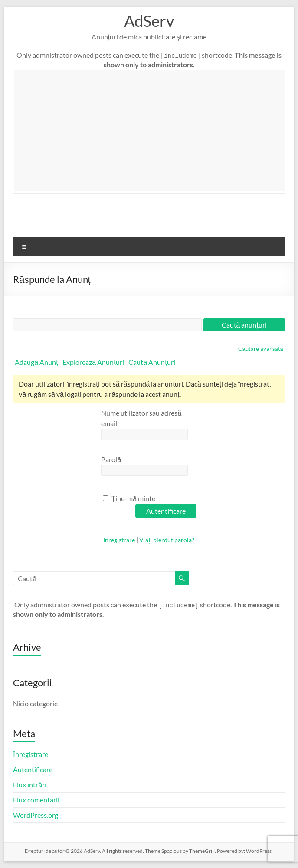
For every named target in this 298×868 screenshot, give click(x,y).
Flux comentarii (36, 800)
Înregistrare (119, 540)
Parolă (111, 459)
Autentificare (33, 769)
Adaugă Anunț (36, 362)
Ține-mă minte (129, 498)
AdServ (149, 21)
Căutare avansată (260, 349)
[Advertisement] (156, 131)
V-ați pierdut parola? (167, 540)
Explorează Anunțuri (93, 362)
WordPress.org (36, 815)
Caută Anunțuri (152, 362)
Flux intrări (30, 784)
